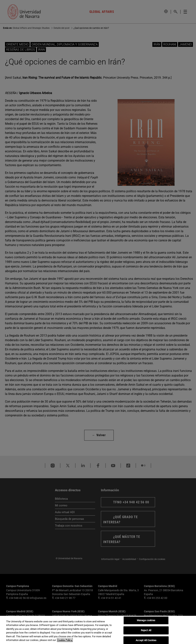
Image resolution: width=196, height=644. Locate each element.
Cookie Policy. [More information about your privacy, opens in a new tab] (65, 640)
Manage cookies (146, 620)
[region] (98, 630)
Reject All (146, 630)
